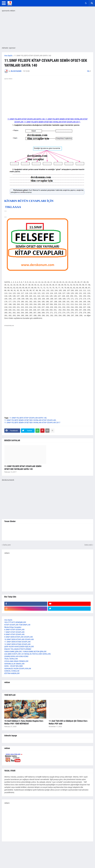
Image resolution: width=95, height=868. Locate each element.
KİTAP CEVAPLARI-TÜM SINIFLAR (17, 625)
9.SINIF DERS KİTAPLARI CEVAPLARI (19, 637)
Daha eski (88, 545)
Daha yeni (7, 545)
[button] (4, 3)
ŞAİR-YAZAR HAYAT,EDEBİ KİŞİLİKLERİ (19, 647)
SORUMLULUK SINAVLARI (14, 664)
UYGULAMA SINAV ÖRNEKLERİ (16, 661)
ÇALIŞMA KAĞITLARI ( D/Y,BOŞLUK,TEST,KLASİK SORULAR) (28, 654)
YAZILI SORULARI (11, 659)
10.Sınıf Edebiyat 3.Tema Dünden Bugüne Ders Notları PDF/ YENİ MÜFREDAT (24, 722)
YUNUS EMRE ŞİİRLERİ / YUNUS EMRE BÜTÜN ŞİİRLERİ (25, 652)
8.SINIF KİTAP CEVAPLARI (14, 634)
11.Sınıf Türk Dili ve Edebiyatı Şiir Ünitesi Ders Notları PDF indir (68, 722)
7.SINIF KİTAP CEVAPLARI (14, 632)
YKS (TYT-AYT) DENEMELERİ (15, 622)
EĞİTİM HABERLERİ (12, 673)
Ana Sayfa (8, 56)
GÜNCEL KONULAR (12, 671)
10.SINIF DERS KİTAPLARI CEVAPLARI (19, 639)
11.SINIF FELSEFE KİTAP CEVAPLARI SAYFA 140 (33, 56)
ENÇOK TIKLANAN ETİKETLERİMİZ (18, 649)
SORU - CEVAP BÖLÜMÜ (14, 666)
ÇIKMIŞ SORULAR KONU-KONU (16, 656)
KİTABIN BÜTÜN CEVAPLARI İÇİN (29, 201)
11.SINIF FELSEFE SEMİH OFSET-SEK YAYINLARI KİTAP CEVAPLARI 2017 (32, 423)
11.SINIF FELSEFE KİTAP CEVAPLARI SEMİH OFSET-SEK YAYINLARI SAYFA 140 (23, 468)
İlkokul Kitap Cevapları (13, 627)
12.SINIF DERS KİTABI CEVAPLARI (17, 644)
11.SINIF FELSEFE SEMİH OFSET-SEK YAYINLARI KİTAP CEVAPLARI (30, 420)
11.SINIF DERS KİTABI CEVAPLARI (17, 642)
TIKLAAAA (13, 207)
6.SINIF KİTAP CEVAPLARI (14, 630)
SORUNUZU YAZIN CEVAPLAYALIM (18, 669)
